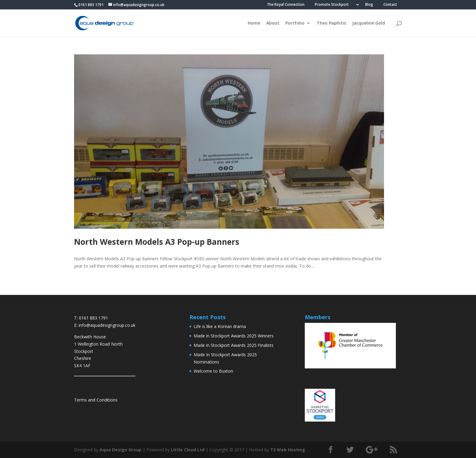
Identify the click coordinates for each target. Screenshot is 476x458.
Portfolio (295, 23)
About (273, 23)
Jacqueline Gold (369, 23)
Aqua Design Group (121, 450)
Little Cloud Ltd (188, 450)
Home (254, 23)
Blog (369, 5)
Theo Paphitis (331, 23)
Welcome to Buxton (213, 371)
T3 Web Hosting (288, 450)
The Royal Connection (286, 5)
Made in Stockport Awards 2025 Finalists (234, 345)
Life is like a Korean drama (220, 326)
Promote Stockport (332, 5)
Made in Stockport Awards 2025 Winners (234, 336)
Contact (390, 5)
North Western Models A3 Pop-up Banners (157, 242)
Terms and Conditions (96, 400)
